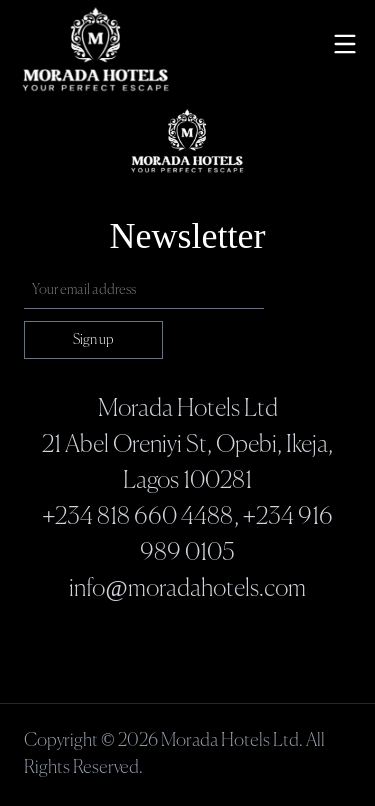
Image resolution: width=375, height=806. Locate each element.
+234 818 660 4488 (138, 517)
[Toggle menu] (345, 44)
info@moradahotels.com (187, 589)
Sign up (93, 340)
